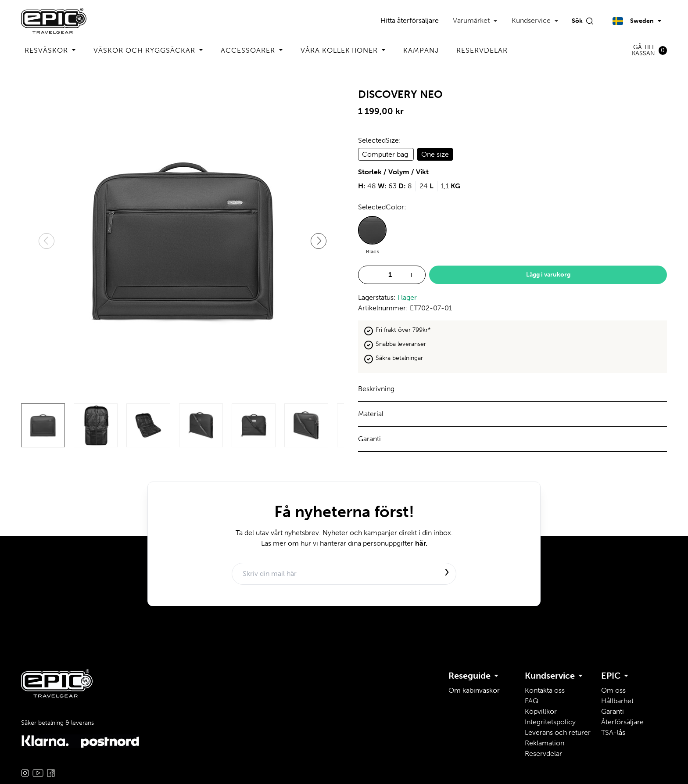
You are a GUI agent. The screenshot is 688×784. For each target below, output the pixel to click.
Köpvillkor (541, 711)
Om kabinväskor (474, 690)
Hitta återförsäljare (410, 20)
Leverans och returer (558, 732)
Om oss (613, 690)
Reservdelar (482, 50)
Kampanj (421, 50)
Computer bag (386, 154)
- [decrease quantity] (369, 275)
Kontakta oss (545, 690)
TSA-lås (613, 732)
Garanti (613, 711)
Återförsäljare (622, 722)
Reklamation (545, 743)
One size (435, 154)
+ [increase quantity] (411, 275)
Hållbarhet (617, 701)
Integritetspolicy (550, 722)
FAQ (532, 701)
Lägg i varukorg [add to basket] (548, 275)
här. (421, 543)
